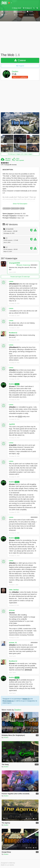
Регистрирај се (8, 701)
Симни (20, 60)
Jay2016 (12, 424)
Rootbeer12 (13, 333)
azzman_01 (13, 643)
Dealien (15, 71)
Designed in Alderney (8, 863)
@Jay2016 (13, 445)
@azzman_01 (14, 680)
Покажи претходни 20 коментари (20, 277)
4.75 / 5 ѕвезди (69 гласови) (9, 165)
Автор (17, 384)
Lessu (11, 281)
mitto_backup (14, 590)
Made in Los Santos (7, 865)
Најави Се (26, 699)
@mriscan (28, 670)
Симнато (8, 160)
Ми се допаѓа (20, 160)
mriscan (12, 610)
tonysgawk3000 (14, 263)
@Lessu (12, 335)
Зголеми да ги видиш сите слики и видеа (20, 154)
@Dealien (12, 370)
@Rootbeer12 (14, 284)
